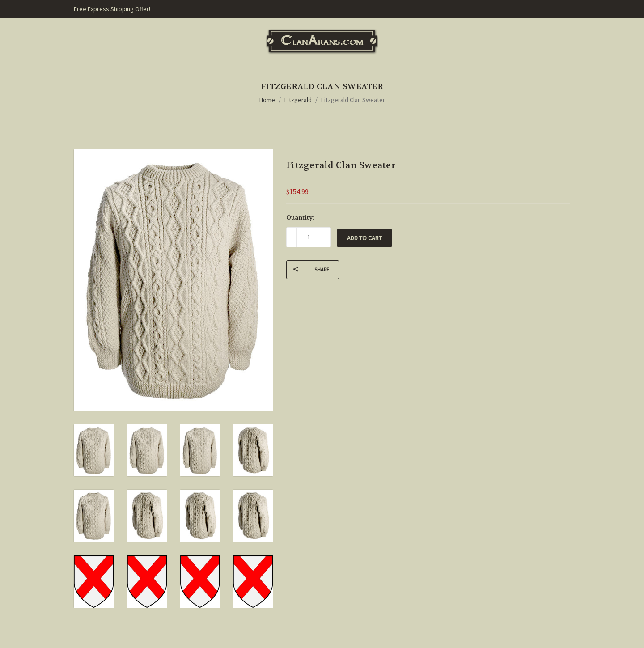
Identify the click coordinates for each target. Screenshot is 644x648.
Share (308, 270)
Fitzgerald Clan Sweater (353, 100)
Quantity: (300, 217)
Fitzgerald (298, 100)
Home (267, 100)
